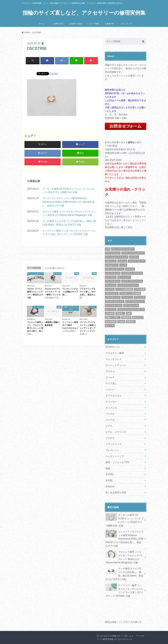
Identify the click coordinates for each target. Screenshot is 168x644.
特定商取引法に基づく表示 (119, 227)
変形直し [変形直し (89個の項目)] (120, 313)
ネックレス (111, 408)
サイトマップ (126, 24)
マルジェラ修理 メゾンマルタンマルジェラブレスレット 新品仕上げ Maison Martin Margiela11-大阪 (69, 213)
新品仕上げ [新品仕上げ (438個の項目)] (138, 317)
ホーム (42, 24)
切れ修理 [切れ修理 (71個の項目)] (110, 313)
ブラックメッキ (114, 444)
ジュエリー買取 (92, 24)
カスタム (110, 371)
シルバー (110, 389)
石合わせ (110, 486)
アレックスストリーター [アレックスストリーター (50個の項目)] (123, 249)
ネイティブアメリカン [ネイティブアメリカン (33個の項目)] (132, 281)
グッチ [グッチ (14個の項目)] (123, 265)
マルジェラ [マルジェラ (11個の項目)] (140, 297)
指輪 (108, 468)
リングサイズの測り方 (130, 622)
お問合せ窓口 (59, 24)
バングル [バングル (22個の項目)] (110, 289)
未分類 (109, 480)
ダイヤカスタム (114, 395)
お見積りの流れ (76, 24)
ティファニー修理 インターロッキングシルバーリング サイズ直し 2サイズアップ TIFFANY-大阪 (69, 232)
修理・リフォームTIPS (117, 462)
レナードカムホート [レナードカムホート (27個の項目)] (135, 301)
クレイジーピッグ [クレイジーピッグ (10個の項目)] (137, 261)
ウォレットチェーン (116, 365)
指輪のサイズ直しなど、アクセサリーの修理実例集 (84, 13)
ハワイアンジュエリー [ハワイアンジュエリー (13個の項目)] (128, 285)
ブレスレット (112, 450)
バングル (110, 420)
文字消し (110, 474)
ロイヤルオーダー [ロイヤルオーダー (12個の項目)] (114, 305)
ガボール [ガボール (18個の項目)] (122, 261)
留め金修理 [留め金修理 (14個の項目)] (111, 322)
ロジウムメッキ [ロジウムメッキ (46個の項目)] (131, 305)
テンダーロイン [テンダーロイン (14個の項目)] (113, 281)
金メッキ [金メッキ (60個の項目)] (110, 325)
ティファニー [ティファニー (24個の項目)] (124, 277)
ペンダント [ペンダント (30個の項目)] (127, 297)
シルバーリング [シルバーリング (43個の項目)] (113, 273)
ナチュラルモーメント (116, 76)
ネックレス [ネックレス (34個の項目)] (111, 285)
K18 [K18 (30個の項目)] (108, 249)
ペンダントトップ (115, 456)
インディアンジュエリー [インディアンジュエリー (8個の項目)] (133, 253)
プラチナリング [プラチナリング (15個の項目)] (113, 297)
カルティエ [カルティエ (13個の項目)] (111, 261)
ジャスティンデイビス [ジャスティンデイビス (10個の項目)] (132, 273)
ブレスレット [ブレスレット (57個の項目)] (112, 293)
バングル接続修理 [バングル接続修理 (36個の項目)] (124, 289)
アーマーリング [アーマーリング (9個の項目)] (113, 253)
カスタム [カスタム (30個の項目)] (134, 257)
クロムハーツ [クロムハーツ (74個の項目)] (112, 265)
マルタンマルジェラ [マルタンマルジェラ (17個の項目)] (115, 301)
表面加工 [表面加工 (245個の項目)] (131, 322)
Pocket (54, 73)
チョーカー (111, 402)
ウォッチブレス (114, 359)
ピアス (109, 426)
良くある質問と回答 (116, 492)
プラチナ (110, 438)
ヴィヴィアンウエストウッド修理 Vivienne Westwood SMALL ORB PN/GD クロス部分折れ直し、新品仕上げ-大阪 (69, 202)
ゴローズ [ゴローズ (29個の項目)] (130, 269)
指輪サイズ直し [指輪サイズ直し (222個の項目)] (113, 317)
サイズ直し (111, 383)
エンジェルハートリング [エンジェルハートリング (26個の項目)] (117, 257)
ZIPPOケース (113, 347)
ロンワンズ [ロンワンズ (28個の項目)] (111, 309)
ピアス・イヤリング (116, 432)
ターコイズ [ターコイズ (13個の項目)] (111, 277)
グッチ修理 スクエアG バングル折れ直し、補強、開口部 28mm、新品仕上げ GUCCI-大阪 (69, 223)
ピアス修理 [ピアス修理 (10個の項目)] (140, 289)
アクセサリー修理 (115, 353)
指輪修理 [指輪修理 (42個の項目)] (126, 317)
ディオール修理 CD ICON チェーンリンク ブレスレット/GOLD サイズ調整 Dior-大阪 (69, 190)
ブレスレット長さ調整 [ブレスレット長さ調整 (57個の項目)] (130, 293)
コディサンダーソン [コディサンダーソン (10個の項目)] (115, 269)
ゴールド (110, 377)
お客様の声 (109, 24)
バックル (110, 414)
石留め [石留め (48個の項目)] (121, 322)
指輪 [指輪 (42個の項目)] (129, 313)
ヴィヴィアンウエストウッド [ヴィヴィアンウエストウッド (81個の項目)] (131, 309)
